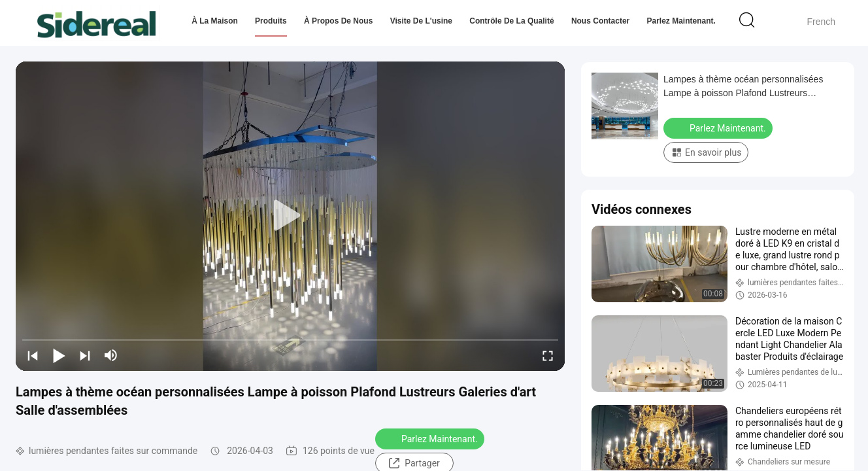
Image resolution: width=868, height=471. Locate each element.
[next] (85, 355)
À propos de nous (338, 21)
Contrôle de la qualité (511, 21)
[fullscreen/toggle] (548, 355)
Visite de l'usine (421, 21)
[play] (290, 216)
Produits (271, 21)
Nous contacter (600, 21)
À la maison (215, 21)
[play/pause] (59, 355)
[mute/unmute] (111, 355)
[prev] (33, 355)
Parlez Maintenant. (681, 21)
